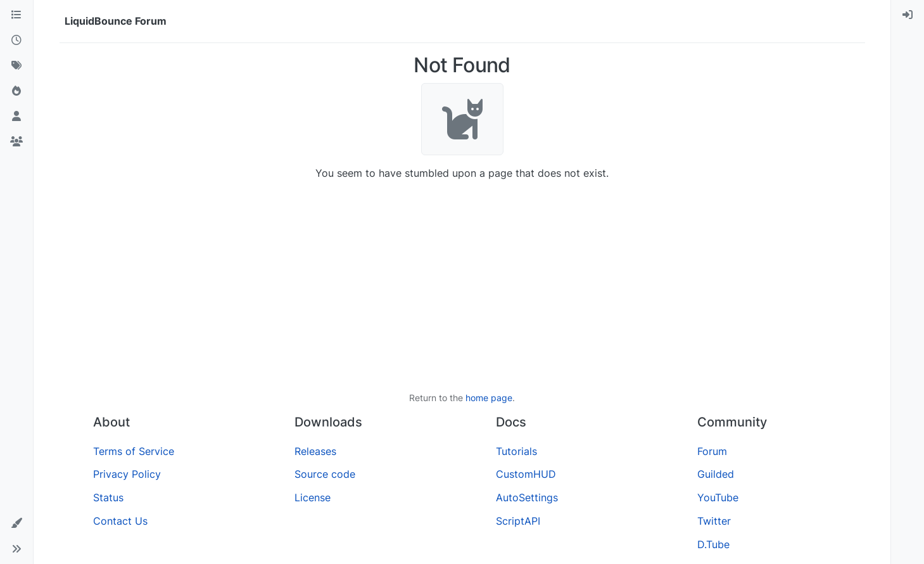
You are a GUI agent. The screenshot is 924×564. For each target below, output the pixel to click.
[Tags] (16, 66)
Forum (712, 451)
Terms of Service (134, 451)
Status (108, 497)
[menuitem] (908, 15)
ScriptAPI (518, 521)
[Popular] (16, 91)
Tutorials (516, 451)
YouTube (718, 497)
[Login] (908, 15)
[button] (16, 523)
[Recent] (16, 41)
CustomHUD (526, 474)
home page (489, 398)
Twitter (714, 521)
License (313, 497)
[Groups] (16, 142)
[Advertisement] (462, 286)
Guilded (716, 474)
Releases (315, 451)
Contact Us (120, 521)
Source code (325, 474)
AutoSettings (527, 497)
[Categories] (16, 15)
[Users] (16, 117)
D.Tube (713, 544)
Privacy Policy (127, 474)
